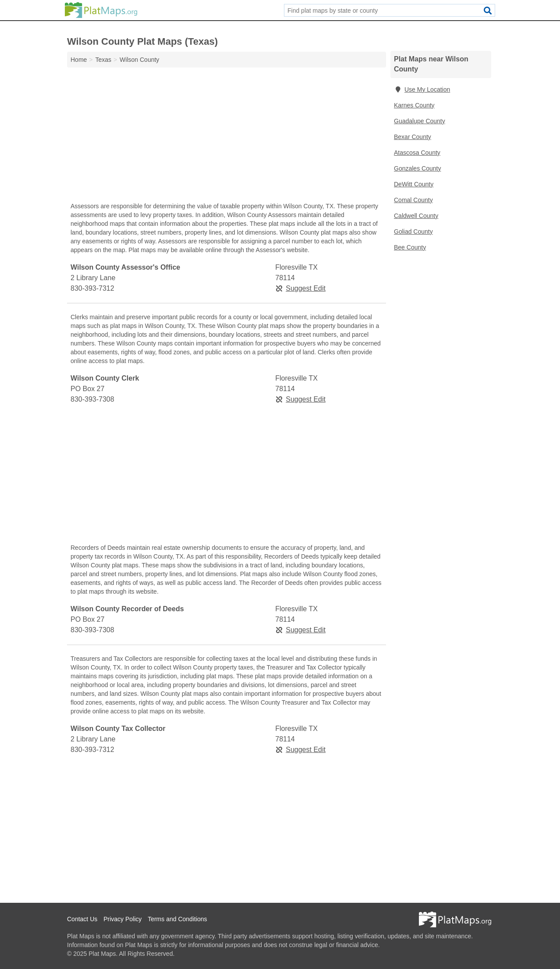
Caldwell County (416, 216)
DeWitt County (414, 184)
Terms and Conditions (177, 919)
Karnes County (414, 105)
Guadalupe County (420, 121)
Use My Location (422, 89)
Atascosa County (417, 153)
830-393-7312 (92, 288)
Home (79, 60)
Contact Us (82, 919)
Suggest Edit (300, 288)
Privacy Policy (122, 919)
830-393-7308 (92, 399)
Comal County (413, 200)
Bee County (410, 247)
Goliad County (413, 232)
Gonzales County (417, 168)
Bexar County (413, 137)
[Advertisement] (227, 137)
